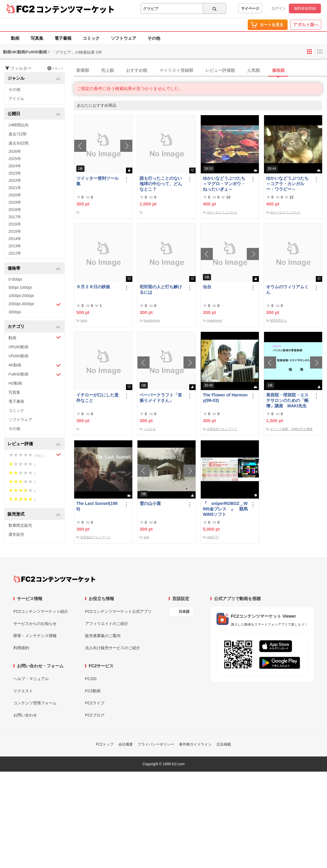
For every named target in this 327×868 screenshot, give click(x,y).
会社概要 (126, 744)
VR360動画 (18, 356)
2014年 (15, 239)
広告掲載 (224, 744)
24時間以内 (18, 125)
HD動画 (15, 383)
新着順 (83, 70)
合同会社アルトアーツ (222, 429)
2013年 (15, 246)
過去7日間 (17, 134)
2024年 (15, 166)
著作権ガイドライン (195, 744)
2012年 (15, 253)
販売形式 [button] (34, 514)
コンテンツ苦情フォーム (35, 703)
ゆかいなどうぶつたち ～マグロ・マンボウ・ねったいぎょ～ (225, 184)
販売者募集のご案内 (103, 636)
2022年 (15, 180)
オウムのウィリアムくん (287, 289)
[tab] (200, 71)
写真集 (37, 38)
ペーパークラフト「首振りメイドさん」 (161, 398)
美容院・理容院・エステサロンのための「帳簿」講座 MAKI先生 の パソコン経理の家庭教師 (287, 401)
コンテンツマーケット (75, 9)
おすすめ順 (137, 70)
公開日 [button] (34, 114)
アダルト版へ (306, 25)
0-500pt (15, 279)
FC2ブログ (95, 715)
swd (146, 537)
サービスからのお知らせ (35, 624)
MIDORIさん (279, 320)
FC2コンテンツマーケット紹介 (41, 611)
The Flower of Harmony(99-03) (225, 398)
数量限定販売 (20, 525)
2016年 (15, 224)
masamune (214, 320)
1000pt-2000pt (21, 296)
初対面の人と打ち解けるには (161, 289)
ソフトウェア (124, 38)
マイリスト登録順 (176, 70)
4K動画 (35, 365)
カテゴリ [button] (34, 327)
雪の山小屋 (150, 503)
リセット (56, 68)
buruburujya (152, 320)
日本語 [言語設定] (184, 612)
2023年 (15, 173)
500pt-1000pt (20, 287)
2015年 (15, 231)
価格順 (278, 70)
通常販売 (16, 534)
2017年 (15, 217)
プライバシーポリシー (156, 744)
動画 (15, 38)
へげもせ (150, 429)
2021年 (15, 188)
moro (84, 320)
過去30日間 (18, 143)
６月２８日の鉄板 (93, 287)
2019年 (15, 202)
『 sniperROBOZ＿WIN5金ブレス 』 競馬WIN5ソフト (225, 509)
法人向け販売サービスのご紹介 (113, 648)
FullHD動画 (35, 374)
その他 (154, 38)
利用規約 (21, 648)
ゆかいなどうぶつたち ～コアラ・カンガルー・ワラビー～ (289, 184)
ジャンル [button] (34, 79)
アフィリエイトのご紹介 (107, 624)
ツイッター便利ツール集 (97, 181)
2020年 (15, 195)
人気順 (253, 70)
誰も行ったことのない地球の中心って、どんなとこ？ (161, 184)
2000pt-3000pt (35, 304)
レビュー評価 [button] (34, 444)
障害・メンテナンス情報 (35, 636)
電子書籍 (63, 38)
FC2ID (91, 679)
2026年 (15, 151)
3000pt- (15, 312)
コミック (91, 38)
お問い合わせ (25, 715)
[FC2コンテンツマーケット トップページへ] (54, 579)
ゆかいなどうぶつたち (222, 212)
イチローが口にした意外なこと (97, 398)
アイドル (16, 99)
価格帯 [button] (34, 269)
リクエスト (23, 691)
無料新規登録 (305, 8)
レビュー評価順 (220, 70)
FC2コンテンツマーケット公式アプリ (118, 611)
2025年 (15, 159)
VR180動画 (18, 347)
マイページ (250, 8)
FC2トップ (105, 744)
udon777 (213, 537)
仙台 (207, 287)
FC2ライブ (95, 703)
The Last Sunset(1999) (97, 506)
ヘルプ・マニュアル (31, 679)
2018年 (15, 210)
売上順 (107, 70)
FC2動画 (93, 691)
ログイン (279, 8)
